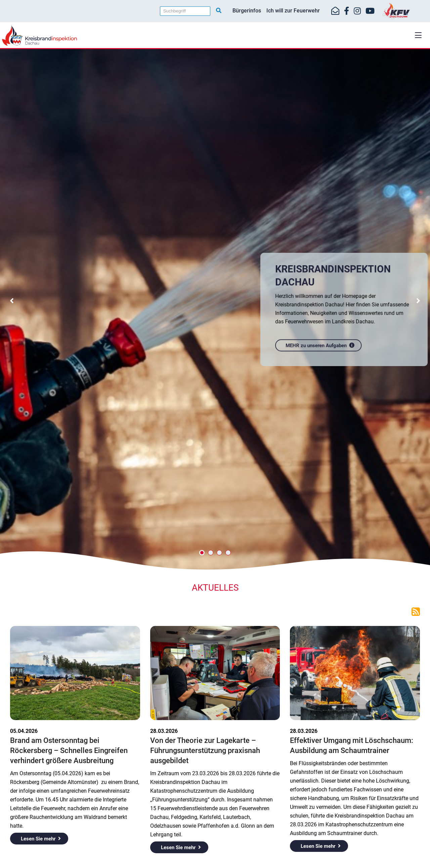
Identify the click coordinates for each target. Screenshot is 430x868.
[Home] (215, 36)
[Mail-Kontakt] (335, 11)
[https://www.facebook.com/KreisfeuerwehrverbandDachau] (347, 11)
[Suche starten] (219, 11)
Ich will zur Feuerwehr (293, 11)
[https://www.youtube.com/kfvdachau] (370, 11)
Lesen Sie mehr (38, 839)
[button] (418, 35)
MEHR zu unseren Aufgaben (317, 344)
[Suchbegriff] (185, 11)
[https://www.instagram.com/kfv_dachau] (357, 11)
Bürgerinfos (247, 11)
